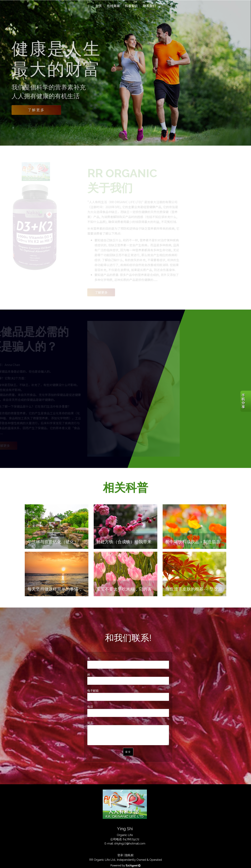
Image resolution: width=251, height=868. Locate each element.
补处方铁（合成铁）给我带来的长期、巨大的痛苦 (124, 544)
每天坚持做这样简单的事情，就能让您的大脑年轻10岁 (55, 592)
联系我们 (149, 6)
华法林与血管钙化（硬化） (53, 542)
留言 (90, 723)
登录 (120, 855)
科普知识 (131, 6)
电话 (90, 707)
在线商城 (113, 6)
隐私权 (129, 855)
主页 (98, 6)
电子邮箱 (93, 691)
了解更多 (37, 110)
